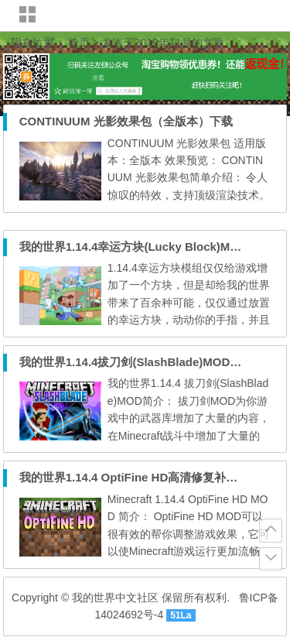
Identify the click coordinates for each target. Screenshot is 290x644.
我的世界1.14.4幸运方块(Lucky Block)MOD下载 (145, 247)
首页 (79, 43)
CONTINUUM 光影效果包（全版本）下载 (126, 121)
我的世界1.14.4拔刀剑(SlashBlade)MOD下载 (136, 362)
